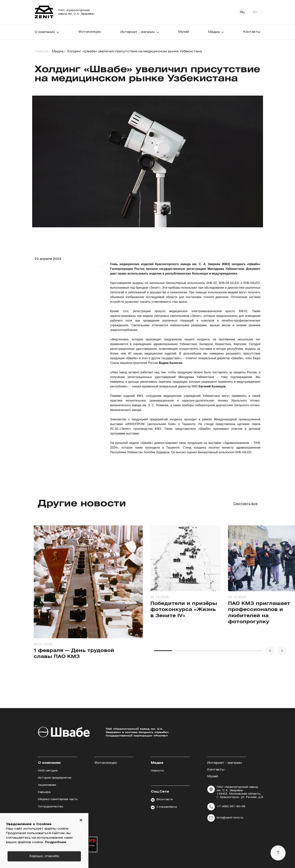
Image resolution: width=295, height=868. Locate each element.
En (255, 12)
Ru (242, 12)
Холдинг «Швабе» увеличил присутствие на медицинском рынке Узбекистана (134, 51)
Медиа (216, 32)
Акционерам (47, 785)
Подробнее (56, 842)
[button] (81, 821)
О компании (47, 32)
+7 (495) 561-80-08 (226, 807)
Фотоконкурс (90, 32)
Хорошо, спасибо (44, 856)
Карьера (44, 792)
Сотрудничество (51, 807)
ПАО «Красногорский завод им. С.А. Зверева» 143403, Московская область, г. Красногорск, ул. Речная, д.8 (235, 792)
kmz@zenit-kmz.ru (225, 818)
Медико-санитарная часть (58, 799)
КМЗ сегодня (48, 771)
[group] (88, 599)
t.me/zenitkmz (164, 807)
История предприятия (55, 778)
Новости (157, 771)
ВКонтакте (162, 800)
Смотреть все (245, 504)
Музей (184, 32)
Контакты (252, 32)
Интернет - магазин (140, 32)
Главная (41, 51)
